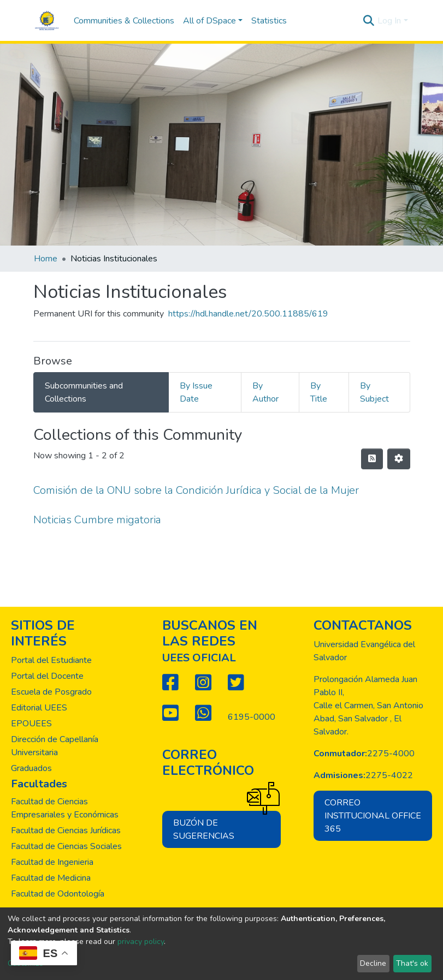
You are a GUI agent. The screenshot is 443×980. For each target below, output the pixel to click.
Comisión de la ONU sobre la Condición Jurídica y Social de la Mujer (196, 490)
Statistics (269, 21)
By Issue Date (196, 392)
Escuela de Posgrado (51, 692)
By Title (319, 392)
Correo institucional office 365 (373, 816)
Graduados (31, 768)
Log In (389, 21)
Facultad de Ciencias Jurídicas (66, 830)
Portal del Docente (47, 676)
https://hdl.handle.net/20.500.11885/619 (248, 314)
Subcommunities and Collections (84, 392)
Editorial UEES (39, 708)
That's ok (412, 963)
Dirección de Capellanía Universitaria (55, 746)
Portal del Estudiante (51, 660)
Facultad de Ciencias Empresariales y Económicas (65, 808)
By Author (265, 392)
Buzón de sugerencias (227, 826)
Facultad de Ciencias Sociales (66, 846)
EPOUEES (31, 724)
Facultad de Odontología (58, 894)
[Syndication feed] (372, 459)
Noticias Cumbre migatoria (97, 520)
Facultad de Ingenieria (52, 862)
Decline (373, 963)
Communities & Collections (124, 21)
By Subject (374, 392)
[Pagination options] (399, 459)
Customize (25, 963)
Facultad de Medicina (51, 878)
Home (46, 259)
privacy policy (141, 942)
